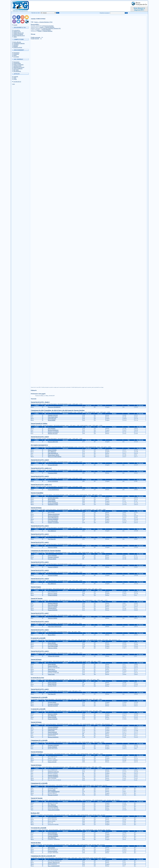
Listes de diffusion (18, 68)
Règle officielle (17, 42)
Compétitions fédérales (19, 43)
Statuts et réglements (18, 64)
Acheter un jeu (17, 31)
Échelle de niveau (18, 47)
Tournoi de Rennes (36, 508)
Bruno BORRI (52, 420)
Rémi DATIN (52, 848)
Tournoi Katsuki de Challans (39, 423)
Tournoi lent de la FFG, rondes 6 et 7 (41, 468)
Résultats (16, 46)
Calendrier (16, 45)
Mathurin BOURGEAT (54, 514)
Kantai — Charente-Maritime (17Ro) (43, 22)
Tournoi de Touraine (37, 598)
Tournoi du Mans (36, 843)
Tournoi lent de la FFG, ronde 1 (40, 562)
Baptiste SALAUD (53, 433)
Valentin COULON (53, 415)
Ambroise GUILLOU (53, 772)
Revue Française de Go (19, 35)
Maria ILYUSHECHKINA (55, 457)
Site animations (17, 71)
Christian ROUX (52, 608)
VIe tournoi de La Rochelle (39, 828)
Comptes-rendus (17, 66)
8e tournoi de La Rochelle (38, 638)
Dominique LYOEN (53, 504)
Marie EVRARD (52, 450)
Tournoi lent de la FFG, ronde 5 (40, 630)
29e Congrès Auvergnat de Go (39, 445)
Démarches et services (19, 67)
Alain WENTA (52, 501)
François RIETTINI (53, 442)
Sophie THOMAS (53, 747)
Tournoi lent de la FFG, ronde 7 (40, 613)
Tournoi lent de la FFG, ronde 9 (40, 437)
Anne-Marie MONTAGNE (55, 626)
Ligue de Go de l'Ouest (48, 26)
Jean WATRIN (52, 428)
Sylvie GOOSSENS (53, 481)
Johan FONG (51, 674)
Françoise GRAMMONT (54, 407)
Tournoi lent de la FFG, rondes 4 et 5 (41, 485)
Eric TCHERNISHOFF (54, 791)
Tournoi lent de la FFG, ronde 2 (40, 542)
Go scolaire (16, 57)
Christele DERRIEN (53, 519)
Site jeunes (16, 70)
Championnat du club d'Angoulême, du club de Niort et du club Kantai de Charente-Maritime (58, 410)
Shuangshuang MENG (54, 455)
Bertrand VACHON (53, 706)
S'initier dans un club (18, 33)
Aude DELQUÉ (52, 419)
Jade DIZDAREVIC (53, 453)
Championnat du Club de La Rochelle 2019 (43, 856)
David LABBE (52, 790)
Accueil (15, 25)
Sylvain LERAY (52, 559)
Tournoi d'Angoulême (37, 493)
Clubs (15, 78)
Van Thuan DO (52, 539)
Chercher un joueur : (105, 13)
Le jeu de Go (17, 30)
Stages (15, 55)
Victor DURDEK (52, 555)
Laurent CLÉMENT (53, 567)
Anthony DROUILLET (54, 862)
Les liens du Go (17, 81)
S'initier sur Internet (18, 34)
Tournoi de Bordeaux (37, 752)
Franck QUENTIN (53, 610)
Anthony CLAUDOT (53, 432)
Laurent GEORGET (53, 734)
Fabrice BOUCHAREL (54, 810)
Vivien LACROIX (53, 595)
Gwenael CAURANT (53, 557)
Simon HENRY (52, 643)
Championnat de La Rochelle (39, 697)
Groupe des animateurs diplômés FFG (52, 28)
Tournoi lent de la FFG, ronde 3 (40, 534)
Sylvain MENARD (53, 465)
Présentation (16, 53)
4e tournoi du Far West (37, 678)
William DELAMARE (54, 656)
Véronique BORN (53, 473)
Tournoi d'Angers (36, 587)
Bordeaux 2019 (35, 813)
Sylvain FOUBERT (53, 575)
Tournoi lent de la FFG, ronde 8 (40, 460)
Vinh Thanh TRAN (53, 417)
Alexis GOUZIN (52, 683)
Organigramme (17, 63)
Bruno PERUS (52, 635)
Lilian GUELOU (52, 684)
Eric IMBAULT (52, 452)
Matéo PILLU (52, 669)
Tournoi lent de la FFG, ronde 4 (40, 526)
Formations (16, 54)
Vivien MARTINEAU (54, 490)
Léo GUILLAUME (53, 521)
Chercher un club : (36, 13)
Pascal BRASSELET (53, 518)
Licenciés (16, 76)
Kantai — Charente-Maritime (47, 27)
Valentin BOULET (53, 729)
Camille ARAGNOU (53, 498)
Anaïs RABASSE (53, 671)
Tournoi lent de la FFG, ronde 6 (40, 476)
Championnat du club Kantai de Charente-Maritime (46, 551)
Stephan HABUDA (53, 603)
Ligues (15, 79)
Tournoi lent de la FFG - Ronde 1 (40, 402)
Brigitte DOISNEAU (53, 430)
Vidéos (15, 37)
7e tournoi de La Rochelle (38, 709)
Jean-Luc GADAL (53, 547)
